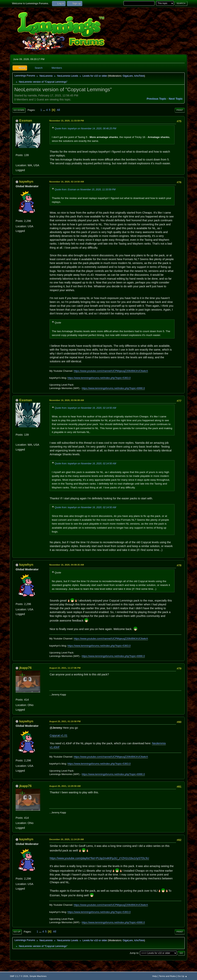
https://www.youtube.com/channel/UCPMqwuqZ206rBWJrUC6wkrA (111, 371)
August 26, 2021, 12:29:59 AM (65, 786)
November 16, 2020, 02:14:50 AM (67, 182)
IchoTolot (139, 76)
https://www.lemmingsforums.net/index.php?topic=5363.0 (99, 378)
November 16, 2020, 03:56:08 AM (67, 400)
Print (180, 110)
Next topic (176, 99)
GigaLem (128, 76)
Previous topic (156, 99)
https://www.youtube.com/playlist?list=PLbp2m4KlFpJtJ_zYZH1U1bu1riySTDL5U (99, 858)
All (58, 110)
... (44, 110)
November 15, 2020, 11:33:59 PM (66, 121)
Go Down (19, 110)
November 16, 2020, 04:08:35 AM (67, 565)
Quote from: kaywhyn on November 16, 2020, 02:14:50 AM (85, 408)
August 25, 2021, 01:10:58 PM (65, 721)
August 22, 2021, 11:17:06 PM (65, 668)
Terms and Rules (167, 976)
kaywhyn (26, 181)
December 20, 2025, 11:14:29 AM (66, 839)
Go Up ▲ (182, 976)
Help (155, 976)
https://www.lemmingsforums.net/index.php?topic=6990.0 (113, 388)
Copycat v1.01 (58, 735)
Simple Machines (38, 976)
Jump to (134, 953)
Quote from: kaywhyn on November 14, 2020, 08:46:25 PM (85, 129)
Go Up (17, 932)
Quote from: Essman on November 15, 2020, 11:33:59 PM (85, 190)
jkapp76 (25, 668)
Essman (26, 120)
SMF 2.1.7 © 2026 (19, 976)
